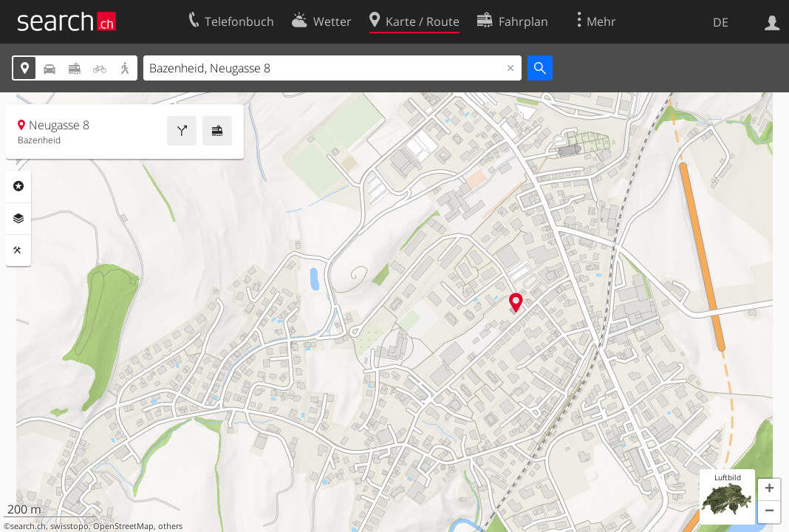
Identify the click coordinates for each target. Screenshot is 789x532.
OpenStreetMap (123, 526)
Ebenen (18, 219)
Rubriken (18, 186)
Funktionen (18, 250)
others (170, 526)
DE (721, 22)
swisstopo (69, 526)
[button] (769, 490)
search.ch (28, 526)
